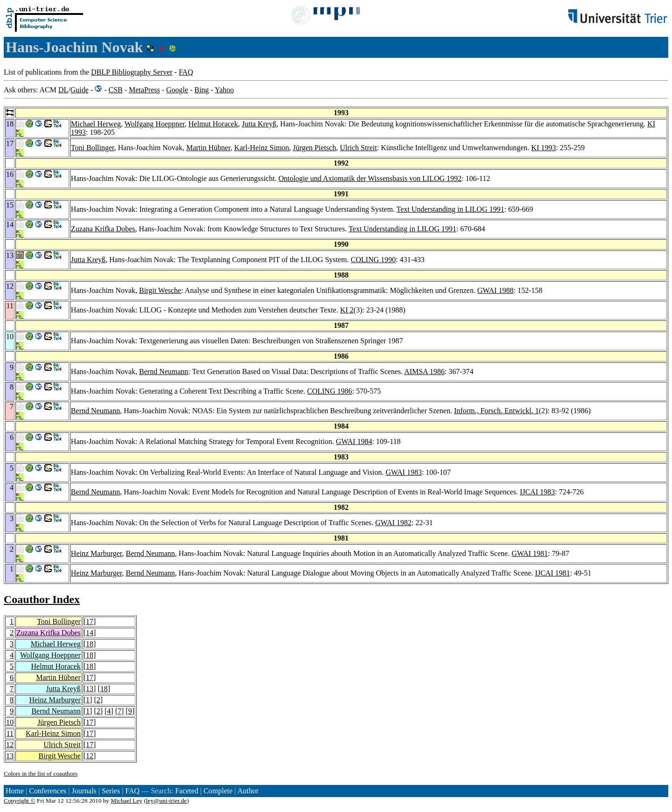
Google (177, 90)
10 (10, 722)
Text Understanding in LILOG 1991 (451, 209)
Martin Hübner (208, 148)
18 (90, 644)
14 (90, 633)
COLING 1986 (329, 391)
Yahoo (224, 90)
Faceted (187, 791)
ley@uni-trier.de (166, 801)
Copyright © (20, 801)
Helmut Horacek (213, 124)
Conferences (48, 791)
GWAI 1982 (393, 523)
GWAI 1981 (530, 553)
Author (248, 791)
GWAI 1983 (404, 472)
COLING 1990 (373, 260)
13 (90, 689)
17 (90, 621)
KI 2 (347, 310)
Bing (201, 90)
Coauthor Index (42, 599)
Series (111, 791)
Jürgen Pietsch (315, 148)
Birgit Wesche (160, 290)
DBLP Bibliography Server (132, 72)
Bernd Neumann (164, 371)
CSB (115, 90)
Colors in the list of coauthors (41, 774)
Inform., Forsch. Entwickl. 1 (497, 411)
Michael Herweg (96, 124)
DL (63, 90)
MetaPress (144, 90)
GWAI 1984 (354, 441)
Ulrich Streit (358, 148)
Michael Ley (126, 801)
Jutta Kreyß (259, 124)
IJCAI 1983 (537, 492)
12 (10, 745)
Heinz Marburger (97, 553)
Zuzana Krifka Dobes (103, 229)
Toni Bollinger (93, 148)
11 (10, 733)
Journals (84, 791)
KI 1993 (543, 148)
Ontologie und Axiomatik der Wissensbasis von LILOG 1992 (370, 178)
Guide (80, 90)
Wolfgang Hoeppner (155, 124)
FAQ (186, 72)
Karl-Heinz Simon (262, 148)
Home (15, 791)
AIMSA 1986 (424, 371)
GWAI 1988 (496, 290)
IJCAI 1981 (552, 573)
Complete (218, 791)
